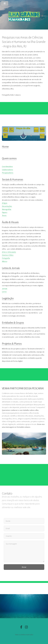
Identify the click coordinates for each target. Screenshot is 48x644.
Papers (5, 212)
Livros (4, 292)
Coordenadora (7, 166)
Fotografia (6, 258)
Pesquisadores (8, 173)
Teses (4, 215)
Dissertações (7, 206)
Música (5, 261)
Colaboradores (7, 170)
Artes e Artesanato (9, 252)
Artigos (5, 203)
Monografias (7, 209)
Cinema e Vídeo (8, 255)
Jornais (5, 289)
